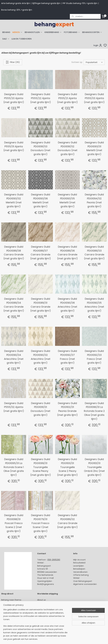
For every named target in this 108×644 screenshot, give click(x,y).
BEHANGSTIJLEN (34, 32)
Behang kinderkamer (11, 615)
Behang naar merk (10, 612)
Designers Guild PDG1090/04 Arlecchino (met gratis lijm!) (14, 357)
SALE (6, 39)
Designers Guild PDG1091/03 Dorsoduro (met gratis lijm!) (40, 148)
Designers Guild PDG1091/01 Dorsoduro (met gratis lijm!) (40, 409)
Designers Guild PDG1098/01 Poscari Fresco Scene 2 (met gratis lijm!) (14, 523)
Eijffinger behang (9, 606)
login (98, 45)
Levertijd (77, 566)
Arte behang (7, 603)
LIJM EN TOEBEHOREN (22, 39)
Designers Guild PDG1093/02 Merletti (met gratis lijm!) (14, 200)
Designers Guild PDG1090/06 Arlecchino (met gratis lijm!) (67, 305)
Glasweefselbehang (11, 621)
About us (41, 600)
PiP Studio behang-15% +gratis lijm (80, 3)
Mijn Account (79, 560)
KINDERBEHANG (53, 32)
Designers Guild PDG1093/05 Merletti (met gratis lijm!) (67, 200)
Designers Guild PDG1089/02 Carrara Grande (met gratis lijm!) (67, 521)
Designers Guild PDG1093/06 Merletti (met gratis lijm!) (41, 200)
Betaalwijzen (79, 569)
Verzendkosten (80, 572)
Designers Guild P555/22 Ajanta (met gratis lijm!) (41, 98)
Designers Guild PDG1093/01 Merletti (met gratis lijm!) (94, 148)
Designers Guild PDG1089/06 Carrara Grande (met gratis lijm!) (67, 253)
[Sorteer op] (94, 62)
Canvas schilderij (9, 627)
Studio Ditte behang (11, 609)
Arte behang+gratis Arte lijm (16, 3)
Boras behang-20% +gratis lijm (17, 10)
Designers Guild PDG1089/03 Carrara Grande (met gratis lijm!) (94, 253)
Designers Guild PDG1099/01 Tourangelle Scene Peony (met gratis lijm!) (41, 467)
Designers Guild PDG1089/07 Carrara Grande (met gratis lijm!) (41, 253)
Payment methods (46, 603)
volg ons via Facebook (52, 612)
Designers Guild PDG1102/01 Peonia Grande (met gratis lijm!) (67, 409)
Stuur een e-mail (46, 578)
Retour (76, 563)
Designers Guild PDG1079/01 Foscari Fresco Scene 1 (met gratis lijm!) (41, 523)
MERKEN (17, 32)
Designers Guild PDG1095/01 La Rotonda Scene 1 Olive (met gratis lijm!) (14, 467)
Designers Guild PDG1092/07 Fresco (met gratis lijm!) (67, 357)
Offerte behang (81, 575)
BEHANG (6, 32)
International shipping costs (51, 606)
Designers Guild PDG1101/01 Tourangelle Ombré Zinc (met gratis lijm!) (94, 467)
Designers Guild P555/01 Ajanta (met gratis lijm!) (14, 146)
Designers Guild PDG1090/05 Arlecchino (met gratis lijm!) (94, 305)
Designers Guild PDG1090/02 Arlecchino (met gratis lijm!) (41, 357)
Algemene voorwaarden (85, 584)
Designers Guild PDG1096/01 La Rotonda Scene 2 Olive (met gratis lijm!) (94, 411)
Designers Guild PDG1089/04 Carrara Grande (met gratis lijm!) (14, 305)
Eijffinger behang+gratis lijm (46, 3)
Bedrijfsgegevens (46, 584)
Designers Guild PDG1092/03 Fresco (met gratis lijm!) (94, 357)
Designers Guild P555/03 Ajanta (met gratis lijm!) (94, 98)
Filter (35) (13, 62)
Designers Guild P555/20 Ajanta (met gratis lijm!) (14, 98)
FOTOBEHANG (72, 32)
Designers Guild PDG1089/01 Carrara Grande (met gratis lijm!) (41, 305)
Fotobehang (7, 624)
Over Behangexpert (83, 581)
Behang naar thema (11, 600)
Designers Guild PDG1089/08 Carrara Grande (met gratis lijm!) (14, 253)
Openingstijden (45, 581)
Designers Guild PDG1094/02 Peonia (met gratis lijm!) (94, 200)
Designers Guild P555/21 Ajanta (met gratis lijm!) (67, 98)
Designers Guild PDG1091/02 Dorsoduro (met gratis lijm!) (67, 148)
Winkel (76, 578)
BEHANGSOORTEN (92, 32)
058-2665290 (54, 560)
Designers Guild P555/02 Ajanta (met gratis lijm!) (14, 407)
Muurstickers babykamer (13, 618)
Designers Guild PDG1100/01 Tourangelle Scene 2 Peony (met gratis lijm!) (67, 467)
